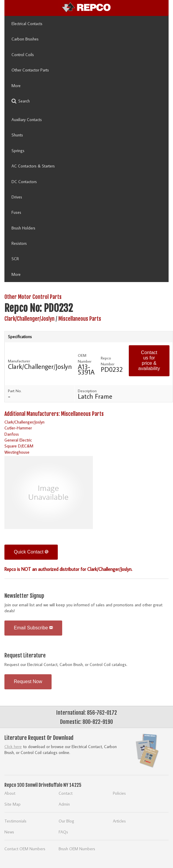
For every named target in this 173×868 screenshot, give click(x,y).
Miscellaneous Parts (80, 319)
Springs (18, 151)
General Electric (18, 440)
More (16, 86)
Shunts (17, 135)
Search (21, 101)
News (9, 832)
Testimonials (15, 821)
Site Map (13, 804)
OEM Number (85, 358)
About (10, 793)
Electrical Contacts (27, 24)
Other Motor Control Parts (33, 297)
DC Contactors (24, 182)
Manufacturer (19, 361)
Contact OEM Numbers (25, 849)
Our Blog (66, 821)
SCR (15, 259)
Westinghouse (17, 452)
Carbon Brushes (25, 39)
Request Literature (25, 655)
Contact (66, 793)
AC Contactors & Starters (33, 166)
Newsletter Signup (24, 596)
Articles (119, 821)
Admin (64, 804)
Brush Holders (23, 228)
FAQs (63, 832)
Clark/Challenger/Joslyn (29, 319)
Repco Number (108, 361)
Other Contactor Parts (30, 70)
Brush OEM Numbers (77, 849)
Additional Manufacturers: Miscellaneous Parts (54, 414)
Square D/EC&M (19, 446)
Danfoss (12, 434)
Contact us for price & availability (149, 360)
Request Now (28, 681)
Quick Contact (31, 552)
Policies (119, 793)
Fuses (16, 212)
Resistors (19, 243)
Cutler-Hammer (18, 428)
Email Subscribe (33, 628)
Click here (13, 746)
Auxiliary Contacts (27, 120)
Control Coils (23, 55)
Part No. (15, 391)
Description (87, 391)
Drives (17, 197)
